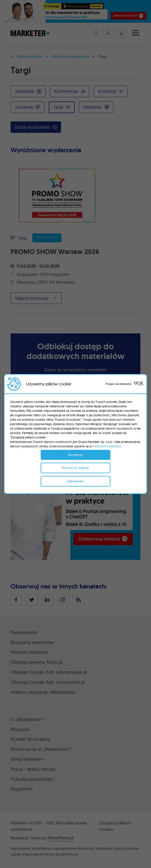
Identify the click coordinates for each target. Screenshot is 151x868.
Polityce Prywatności (107, 446)
